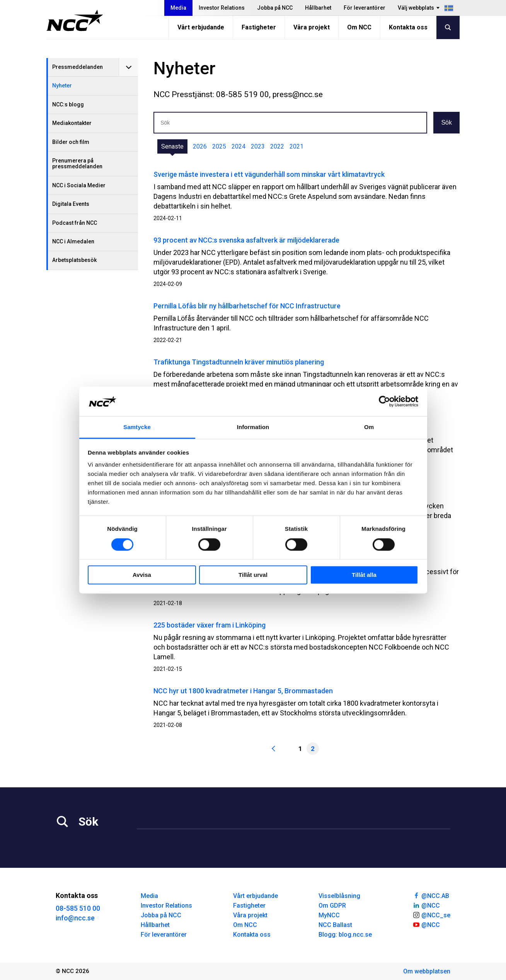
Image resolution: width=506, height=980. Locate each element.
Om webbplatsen (427, 971)
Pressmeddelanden (78, 67)
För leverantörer (365, 8)
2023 (258, 146)
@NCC (426, 905)
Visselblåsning (339, 896)
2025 (219, 146)
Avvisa (142, 575)
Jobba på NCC (275, 8)
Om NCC (359, 27)
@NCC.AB (431, 895)
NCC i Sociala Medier (79, 185)
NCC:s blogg (68, 104)
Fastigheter (259, 27)
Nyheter (62, 86)
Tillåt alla (364, 575)
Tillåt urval (253, 575)
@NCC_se (431, 915)
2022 (277, 146)
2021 (296, 146)
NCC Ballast (335, 925)
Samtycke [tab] (137, 427)
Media (178, 8)
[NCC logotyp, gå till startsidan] (75, 21)
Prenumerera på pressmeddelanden (77, 163)
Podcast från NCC (75, 223)
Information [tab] (253, 427)
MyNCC (329, 915)
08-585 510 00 (78, 908)
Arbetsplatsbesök (74, 260)
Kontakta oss (408, 27)
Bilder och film (71, 142)
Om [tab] (369, 427)
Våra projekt (312, 27)
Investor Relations (222, 8)
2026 (200, 146)
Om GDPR (332, 906)
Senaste (172, 146)
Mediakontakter (72, 123)
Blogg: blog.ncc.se (345, 935)
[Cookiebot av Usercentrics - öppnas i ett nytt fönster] (384, 401)
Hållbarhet (318, 8)
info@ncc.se (75, 918)
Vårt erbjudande (201, 27)
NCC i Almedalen (73, 241)
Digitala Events (71, 204)
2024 (239, 146)
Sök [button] (446, 122)
